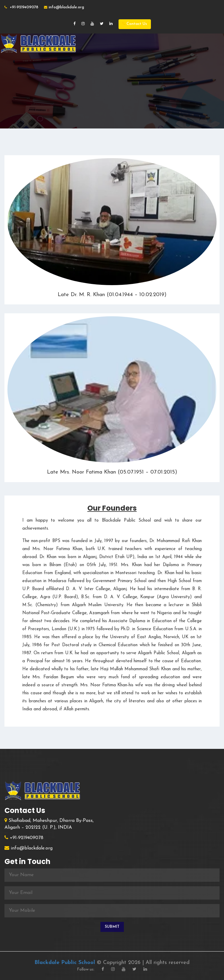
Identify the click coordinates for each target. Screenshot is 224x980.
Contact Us (135, 24)
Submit (112, 927)
